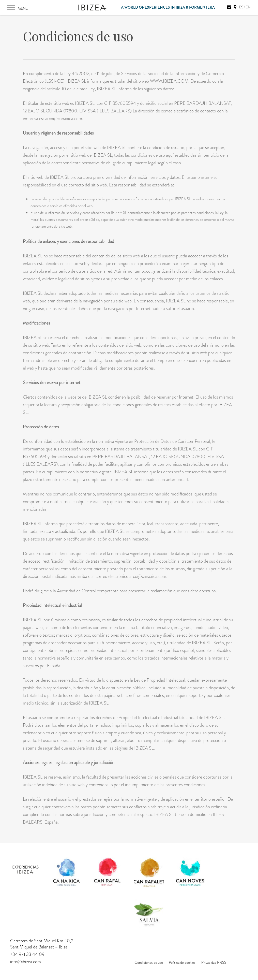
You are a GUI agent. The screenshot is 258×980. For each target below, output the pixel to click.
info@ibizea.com (26, 962)
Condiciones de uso (149, 962)
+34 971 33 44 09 (27, 954)
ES (241, 7)
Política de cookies (182, 962)
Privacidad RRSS (214, 962)
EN (248, 7)
